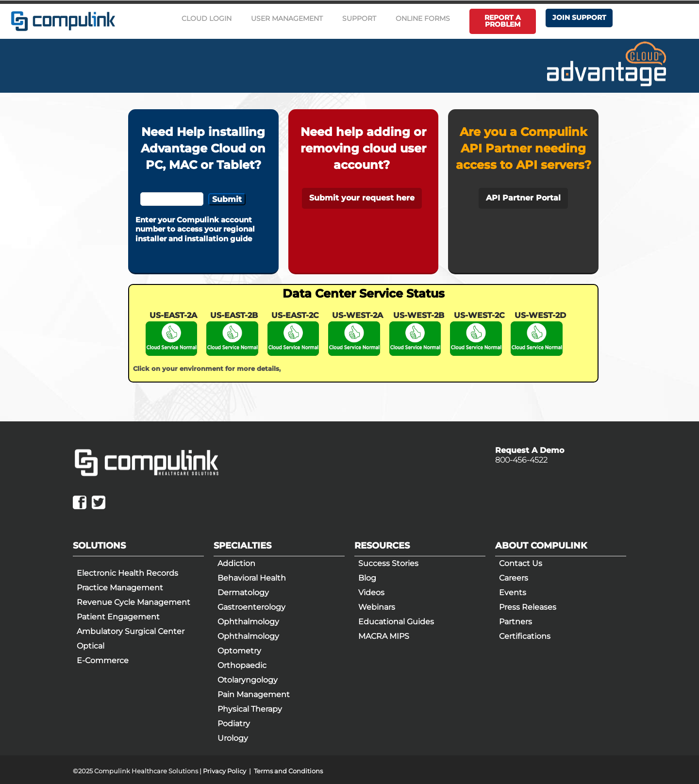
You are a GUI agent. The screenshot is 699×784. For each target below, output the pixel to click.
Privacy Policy (225, 771)
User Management (287, 18)
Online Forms (423, 18)
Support (359, 18)
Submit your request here (362, 198)
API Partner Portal (523, 198)
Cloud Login (207, 18)
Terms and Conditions (288, 771)
